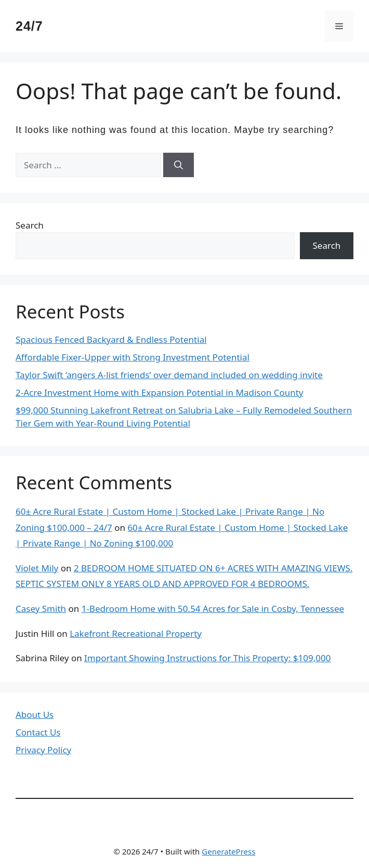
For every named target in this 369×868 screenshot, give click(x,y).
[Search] (179, 165)
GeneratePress (228, 851)
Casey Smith (41, 609)
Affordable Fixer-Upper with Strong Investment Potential (133, 357)
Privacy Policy (43, 750)
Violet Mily (37, 568)
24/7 (29, 26)
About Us (35, 715)
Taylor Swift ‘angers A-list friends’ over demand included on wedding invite (169, 375)
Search (30, 225)
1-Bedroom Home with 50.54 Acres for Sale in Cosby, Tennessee (213, 609)
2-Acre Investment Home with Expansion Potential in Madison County (160, 392)
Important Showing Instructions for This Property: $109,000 (207, 658)
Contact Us (38, 732)
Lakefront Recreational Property (136, 633)
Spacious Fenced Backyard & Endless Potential (111, 339)
